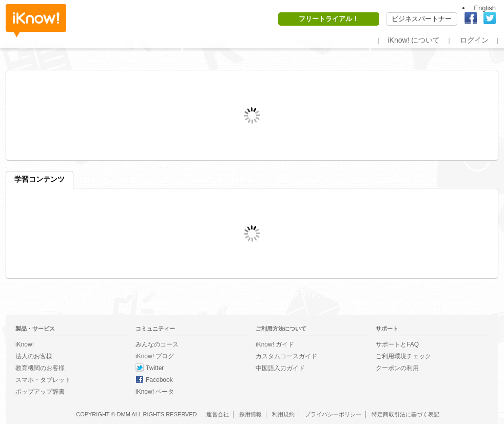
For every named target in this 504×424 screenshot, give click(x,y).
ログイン (474, 40)
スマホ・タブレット (43, 380)
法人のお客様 (34, 356)
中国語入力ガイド (280, 368)
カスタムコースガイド (286, 356)
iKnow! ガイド (275, 344)
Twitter (155, 368)
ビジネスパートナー (422, 19)
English (485, 8)
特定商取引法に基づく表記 (405, 414)
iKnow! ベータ (155, 392)
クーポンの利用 (397, 368)
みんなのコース (157, 344)
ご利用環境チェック (403, 356)
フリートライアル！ (329, 19)
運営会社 (218, 414)
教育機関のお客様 (40, 368)
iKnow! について (414, 40)
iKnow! (36, 21)
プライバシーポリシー (333, 414)
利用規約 (283, 414)
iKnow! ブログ (155, 356)
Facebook (159, 380)
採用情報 (250, 414)
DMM (124, 414)
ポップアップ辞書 (40, 392)
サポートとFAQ (397, 344)
